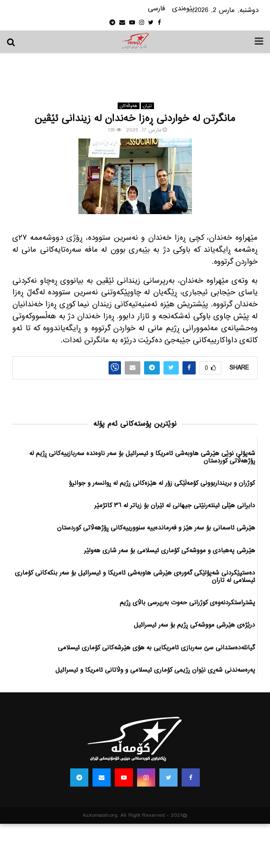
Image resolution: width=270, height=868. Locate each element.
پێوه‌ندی (183, 9)
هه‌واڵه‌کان (129, 106)
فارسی (156, 9)
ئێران (147, 106)
